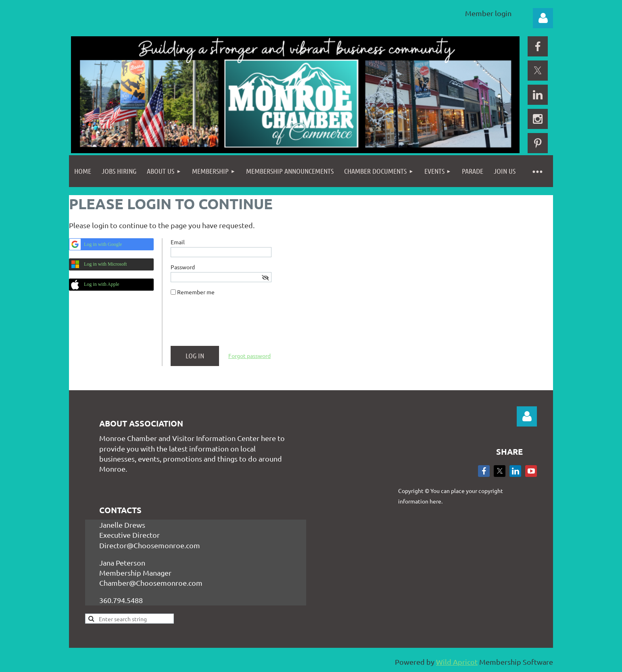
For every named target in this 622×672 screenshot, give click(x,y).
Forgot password (249, 356)
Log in (543, 18)
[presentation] (232, 324)
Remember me (196, 292)
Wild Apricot (457, 662)
